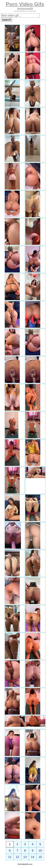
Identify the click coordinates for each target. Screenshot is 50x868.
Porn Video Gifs (25, 4)
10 (40, 851)
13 (25, 857)
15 (40, 857)
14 (33, 857)
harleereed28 (25, 9)
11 (10, 857)
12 (17, 857)
